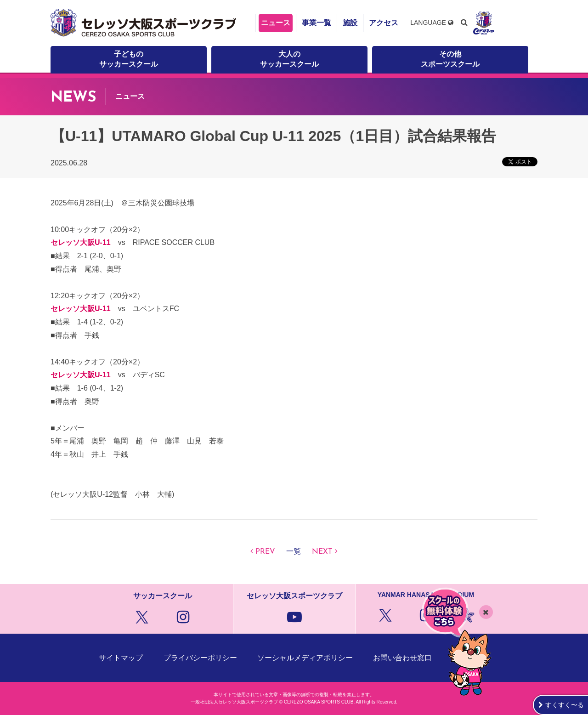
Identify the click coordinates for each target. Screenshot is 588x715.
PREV (265, 552)
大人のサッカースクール (289, 59)
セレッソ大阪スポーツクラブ (145, 23)
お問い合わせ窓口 (402, 658)
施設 (350, 23)
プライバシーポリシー (200, 658)
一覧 (294, 552)
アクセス (384, 23)
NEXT (322, 552)
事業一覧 (317, 23)
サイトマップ (121, 658)
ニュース (276, 23)
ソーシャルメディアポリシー (305, 658)
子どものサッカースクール (129, 59)
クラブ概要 (471, 658)
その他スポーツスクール (450, 59)
